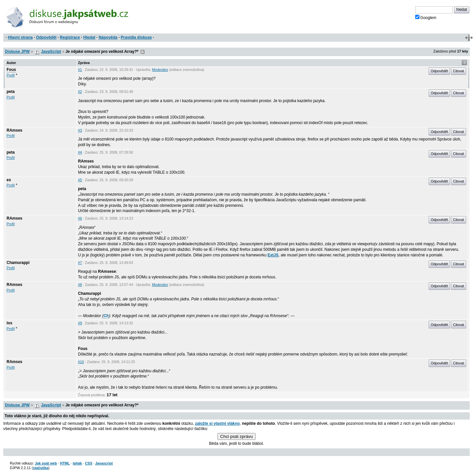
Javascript (104, 463)
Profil (11, 75)
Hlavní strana (20, 37)
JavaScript (51, 52)
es (9, 180)
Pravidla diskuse (136, 37)
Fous (11, 70)
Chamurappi (18, 263)
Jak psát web (46, 463)
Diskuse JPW (17, 52)
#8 (80, 285)
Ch (106, 316)
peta (11, 92)
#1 (80, 70)
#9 (80, 323)
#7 (80, 263)
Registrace (70, 37)
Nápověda (108, 37)
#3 (80, 130)
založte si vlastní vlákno (217, 423)
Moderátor (160, 70)
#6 (80, 218)
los (9, 323)
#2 (80, 92)
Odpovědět (46, 37)
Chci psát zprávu (236, 436)
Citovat (459, 71)
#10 (81, 362)
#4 (80, 152)
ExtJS (273, 255)
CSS (89, 463)
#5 (80, 180)
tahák (77, 463)
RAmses (14, 130)
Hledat (89, 37)
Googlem (426, 17)
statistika (41, 468)
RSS (143, 52)
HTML (65, 463)
